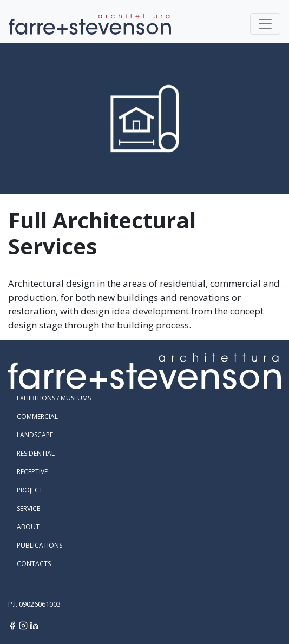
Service (28, 508)
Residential (36, 453)
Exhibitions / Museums (54, 398)
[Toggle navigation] (265, 24)
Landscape (35, 435)
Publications (40, 545)
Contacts (34, 564)
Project (30, 490)
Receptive (32, 472)
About (28, 527)
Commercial (37, 416)
